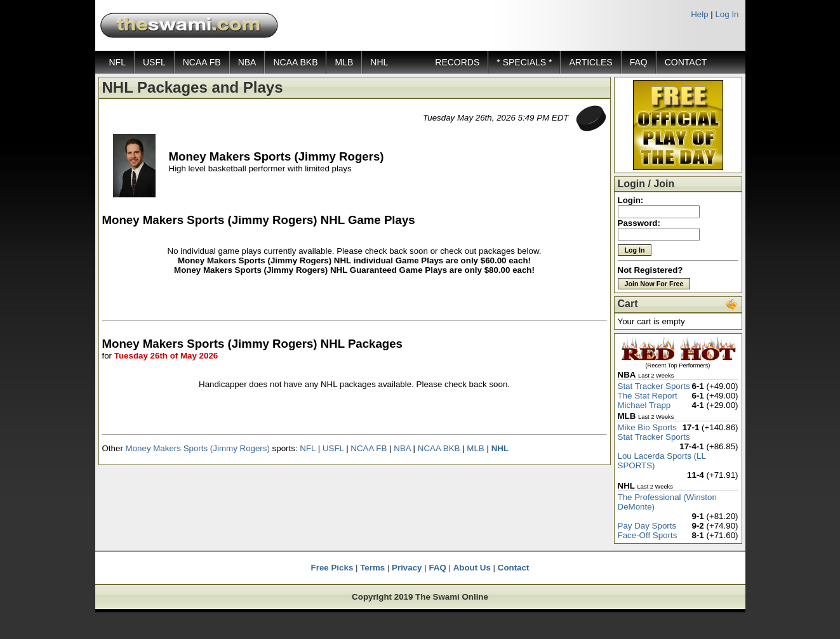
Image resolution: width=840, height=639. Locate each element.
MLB (344, 62)
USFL (154, 62)
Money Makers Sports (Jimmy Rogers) (198, 448)
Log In (727, 14)
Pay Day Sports (647, 526)
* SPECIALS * (524, 62)
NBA (247, 62)
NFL (117, 62)
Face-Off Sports (648, 535)
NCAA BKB (295, 62)
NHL (379, 62)
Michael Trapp (644, 405)
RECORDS (457, 62)
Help (699, 14)
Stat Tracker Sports (654, 386)
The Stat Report (648, 396)
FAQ (639, 62)
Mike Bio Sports (647, 427)
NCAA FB (202, 62)
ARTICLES (590, 62)
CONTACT (686, 62)
